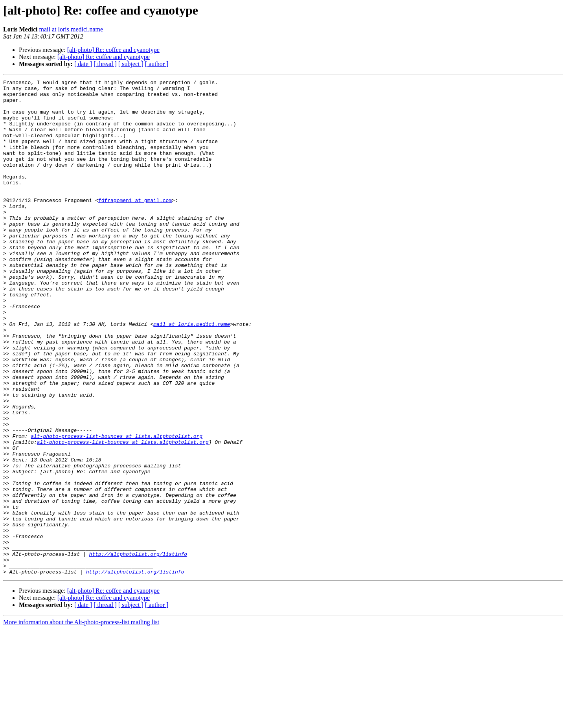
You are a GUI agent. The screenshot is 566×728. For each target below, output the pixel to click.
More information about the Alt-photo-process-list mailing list (81, 721)
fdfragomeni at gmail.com (135, 225)
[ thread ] (105, 64)
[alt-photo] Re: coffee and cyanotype (113, 50)
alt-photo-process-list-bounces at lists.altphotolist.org (117, 508)
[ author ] (157, 64)
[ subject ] (131, 64)
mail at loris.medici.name (71, 29)
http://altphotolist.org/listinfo (138, 649)
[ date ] (83, 64)
